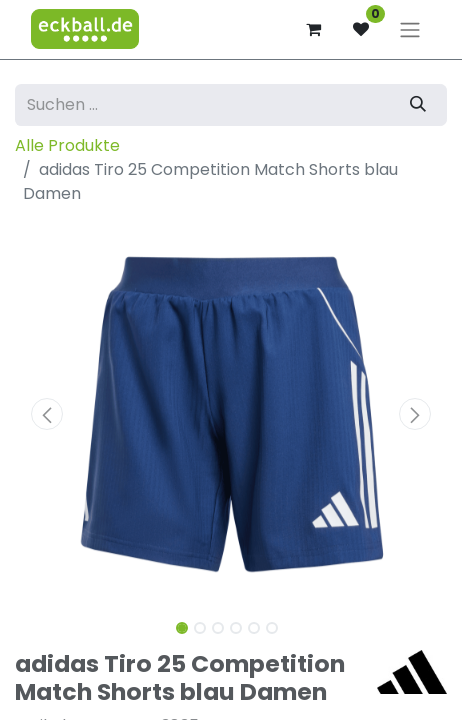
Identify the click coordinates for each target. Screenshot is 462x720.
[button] (47, 414)
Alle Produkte (67, 145)
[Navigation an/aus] (410, 29)
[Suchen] (418, 105)
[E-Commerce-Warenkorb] (313, 29)
